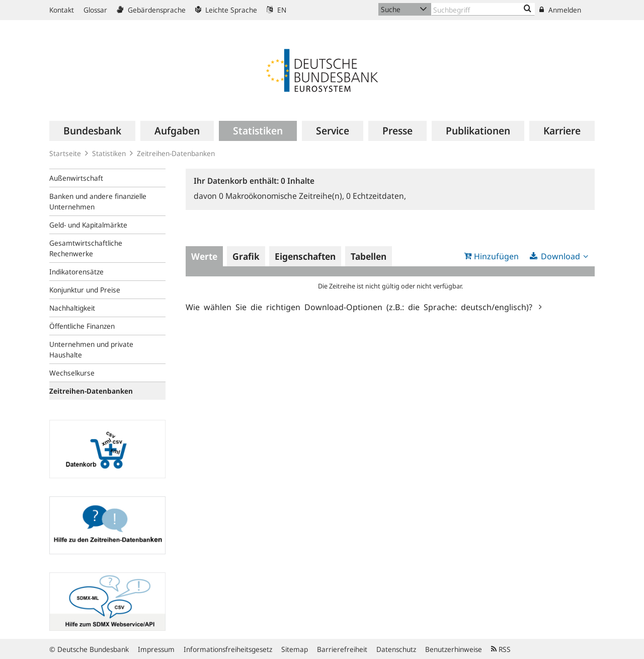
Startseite (65, 153)
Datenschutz (396, 649)
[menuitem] (92, 131)
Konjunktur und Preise (85, 290)
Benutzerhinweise (454, 649)
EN (276, 10)
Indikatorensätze (76, 272)
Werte (204, 256)
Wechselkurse (72, 373)
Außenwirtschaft (76, 178)
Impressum (156, 649)
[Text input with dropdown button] (483, 9)
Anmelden (560, 10)
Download (560, 256)
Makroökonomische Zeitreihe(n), (283, 196)
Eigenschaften (305, 256)
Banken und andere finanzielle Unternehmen (98, 201)
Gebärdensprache (151, 10)
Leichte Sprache (226, 10)
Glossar (95, 10)
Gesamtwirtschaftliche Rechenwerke (86, 248)
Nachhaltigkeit (72, 308)
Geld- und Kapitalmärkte (88, 225)
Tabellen (369, 256)
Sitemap (295, 649)
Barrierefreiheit (342, 649)
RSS (501, 649)
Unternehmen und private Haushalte (91, 349)
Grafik (246, 256)
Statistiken (109, 153)
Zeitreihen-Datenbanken (176, 153)
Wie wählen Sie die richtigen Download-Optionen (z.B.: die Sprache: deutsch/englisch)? (361, 307)
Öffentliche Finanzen (82, 326)
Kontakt (62, 10)
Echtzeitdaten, (376, 196)
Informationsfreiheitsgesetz (228, 649)
